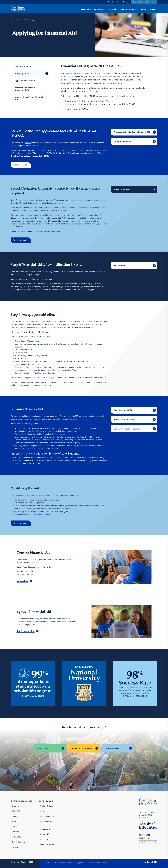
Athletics (154, 9)
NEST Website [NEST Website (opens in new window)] (120, 266)
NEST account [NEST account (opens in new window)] (53, 221)
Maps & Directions (47, 816)
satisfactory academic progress (37, 514)
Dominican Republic (48, 844)
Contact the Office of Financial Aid (29, 98)
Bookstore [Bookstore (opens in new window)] (16, 832)
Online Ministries (18, 842)
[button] (21, 165)
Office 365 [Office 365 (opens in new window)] (16, 811)
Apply (154, 2)
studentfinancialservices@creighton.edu (39, 567)
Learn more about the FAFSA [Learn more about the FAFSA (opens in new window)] (74, 109)
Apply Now (43, 748)
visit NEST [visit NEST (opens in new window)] (38, 336)
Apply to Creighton (122, 141)
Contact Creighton (47, 806)
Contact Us (22, 581)
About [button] (144, 9)
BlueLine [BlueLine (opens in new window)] (15, 816)
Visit (147, 2)
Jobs (42, 811)
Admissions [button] (99, 9)
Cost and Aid (23, 20)
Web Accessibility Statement (98, 863)
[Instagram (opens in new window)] (152, 862)
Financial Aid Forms (123, 189)
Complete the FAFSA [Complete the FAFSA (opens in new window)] (123, 410)
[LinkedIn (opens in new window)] (145, 862)
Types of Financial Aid (25, 81)
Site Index (16, 847)
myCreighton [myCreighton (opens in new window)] (17, 837)
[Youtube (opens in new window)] (155, 862)
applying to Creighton (112, 83)
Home (14, 20)
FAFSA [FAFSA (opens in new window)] (94, 83)
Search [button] (125, 2)
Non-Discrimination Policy (63, 863)
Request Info (137, 2)
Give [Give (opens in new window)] (118, 2)
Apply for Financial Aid (82, 748)
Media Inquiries (46, 821)
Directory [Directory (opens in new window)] (15, 806)
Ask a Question (113, 748)
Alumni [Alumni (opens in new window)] (110, 2)
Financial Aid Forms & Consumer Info (25, 89)
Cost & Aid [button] (112, 9)
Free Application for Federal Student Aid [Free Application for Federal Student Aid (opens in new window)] (132, 132)
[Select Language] (148, 842)
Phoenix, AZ (45, 839)
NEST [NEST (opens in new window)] (14, 821)
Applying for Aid (23, 73)
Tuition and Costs (23, 66)
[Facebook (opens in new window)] (148, 862)
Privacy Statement (80, 863)
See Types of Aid (25, 631)
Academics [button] (86, 9)
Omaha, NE (44, 834)
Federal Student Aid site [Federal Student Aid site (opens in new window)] (101, 101)
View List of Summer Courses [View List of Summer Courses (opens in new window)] (127, 429)
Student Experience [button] (129, 9)
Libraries (15, 827)
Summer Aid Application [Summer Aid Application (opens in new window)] (68, 419)
